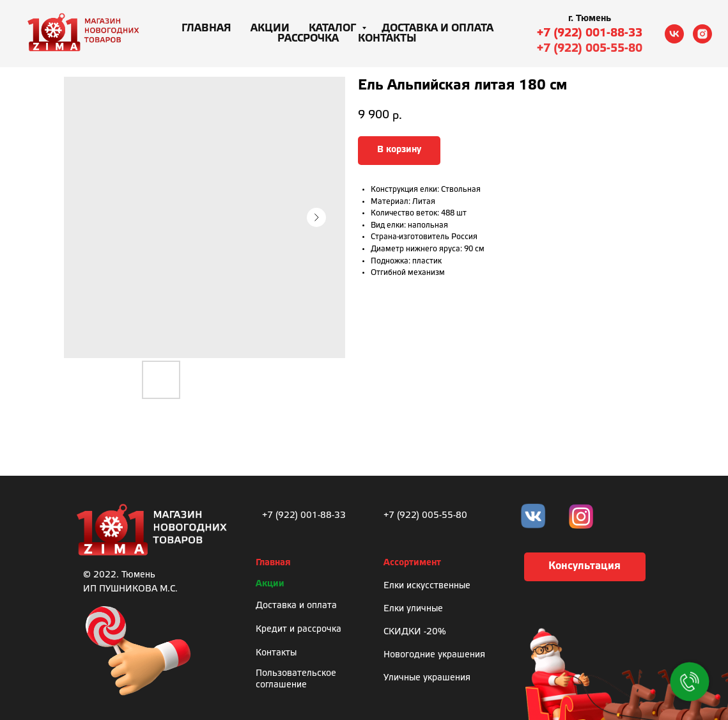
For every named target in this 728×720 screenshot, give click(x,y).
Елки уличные (413, 609)
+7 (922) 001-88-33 (590, 33)
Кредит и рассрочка (298, 630)
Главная (206, 28)
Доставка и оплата (438, 28)
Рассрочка (308, 39)
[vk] (674, 34)
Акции (270, 28)
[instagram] (702, 34)
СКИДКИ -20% (415, 632)
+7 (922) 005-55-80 (590, 49)
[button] (585, 567)
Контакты (387, 39)
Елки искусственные (427, 586)
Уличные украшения (427, 678)
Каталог (334, 28)
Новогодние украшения (434, 655)
